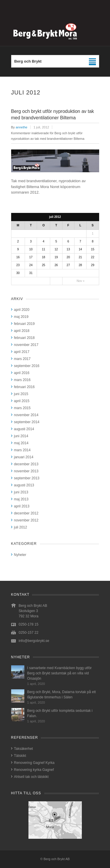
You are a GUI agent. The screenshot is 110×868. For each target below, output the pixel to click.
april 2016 (22, 373)
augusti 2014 (24, 429)
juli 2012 (21, 527)
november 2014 (26, 415)
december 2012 (26, 513)
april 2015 (22, 401)
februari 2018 (24, 338)
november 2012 (26, 520)
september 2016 (27, 366)
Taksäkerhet (24, 749)
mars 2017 (22, 359)
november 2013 (26, 471)
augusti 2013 (24, 485)
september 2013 (27, 478)
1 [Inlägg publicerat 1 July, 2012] (93, 234)
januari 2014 (24, 457)
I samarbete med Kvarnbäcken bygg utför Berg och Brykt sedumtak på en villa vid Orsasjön (60, 673)
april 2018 (22, 331)
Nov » (81, 281)
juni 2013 (21, 492)
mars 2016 (22, 380)
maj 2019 (21, 317)
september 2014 (27, 422)
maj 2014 (21, 443)
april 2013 (22, 506)
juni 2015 (21, 394)
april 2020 (22, 310)
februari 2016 (24, 387)
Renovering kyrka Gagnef (34, 770)
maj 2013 (21, 499)
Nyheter (20, 555)
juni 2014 (21, 436)
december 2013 (26, 464)
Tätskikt (20, 756)
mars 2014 (22, 450)
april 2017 (22, 352)
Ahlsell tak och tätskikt (31, 777)
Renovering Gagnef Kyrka (34, 763)
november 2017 (26, 345)
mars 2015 (22, 408)
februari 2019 (24, 324)
